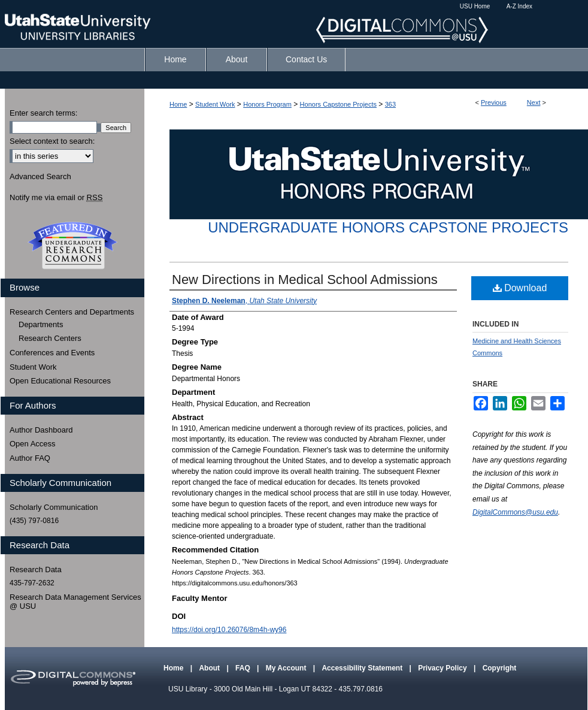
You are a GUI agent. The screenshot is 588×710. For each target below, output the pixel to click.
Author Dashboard (41, 430)
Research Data (36, 569)
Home (178, 104)
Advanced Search (40, 176)
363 (390, 104)
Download (520, 288)
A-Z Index (519, 6)
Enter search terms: (43, 113)
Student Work (215, 104)
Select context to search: (52, 141)
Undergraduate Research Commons (72, 246)
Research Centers (50, 338)
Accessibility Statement (363, 668)
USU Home (475, 6)
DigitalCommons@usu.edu (515, 512)
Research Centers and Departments (72, 312)
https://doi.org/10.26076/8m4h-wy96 (229, 630)
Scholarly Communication (54, 507)
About (210, 668)
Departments (41, 324)
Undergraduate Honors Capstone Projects (388, 227)
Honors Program (267, 104)
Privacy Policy (443, 668)
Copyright (500, 668)
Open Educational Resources (60, 381)
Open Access (33, 444)
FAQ (244, 668)
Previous (494, 102)
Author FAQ (30, 458)
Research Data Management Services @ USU (75, 602)
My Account (287, 668)
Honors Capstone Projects (338, 104)
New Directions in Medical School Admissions (305, 280)
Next (534, 102)
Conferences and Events (52, 353)
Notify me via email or (56, 198)
